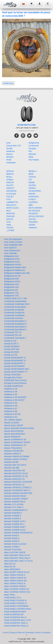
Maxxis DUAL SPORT (14, 425)
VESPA (32, 225)
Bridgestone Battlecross (15, 270)
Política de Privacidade (25, 633)
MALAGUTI (11, 205)
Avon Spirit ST (10, 248)
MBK (31, 205)
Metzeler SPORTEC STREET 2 (18, 488)
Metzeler (32, 154)
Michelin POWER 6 (13, 519)
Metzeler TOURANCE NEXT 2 (17, 490)
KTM (8, 199)
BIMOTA (10, 174)
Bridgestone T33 (11, 296)
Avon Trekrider (11, 253)
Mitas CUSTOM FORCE (15, 552)
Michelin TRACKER (13, 550)
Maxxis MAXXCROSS (14, 431)
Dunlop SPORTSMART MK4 (17, 369)
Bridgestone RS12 (12, 282)
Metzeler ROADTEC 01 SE (16, 476)
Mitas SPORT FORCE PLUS (17, 572)
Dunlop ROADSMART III (15, 358)
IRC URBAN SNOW (13, 420)
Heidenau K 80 (11, 411)
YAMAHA (33, 228)
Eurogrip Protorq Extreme (15, 383)
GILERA (32, 185)
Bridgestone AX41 (12, 262)
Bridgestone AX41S (13, 265)
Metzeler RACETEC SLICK (16, 473)
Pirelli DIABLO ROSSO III (15, 600)
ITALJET (10, 197)
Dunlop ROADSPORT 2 (15, 363)
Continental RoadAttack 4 (15, 324)
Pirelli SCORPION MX (14, 615)
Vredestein (11, 163)
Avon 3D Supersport (13, 239)
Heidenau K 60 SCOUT (14, 400)
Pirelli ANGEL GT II (13, 598)
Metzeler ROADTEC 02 (14, 479)
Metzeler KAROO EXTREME (17, 456)
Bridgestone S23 (11, 287)
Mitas (31, 157)
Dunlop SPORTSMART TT (16, 372)
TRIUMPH (33, 222)
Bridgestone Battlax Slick (15, 267)
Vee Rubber (34, 160)
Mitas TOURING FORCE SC (17, 589)
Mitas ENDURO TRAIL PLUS (17, 555)
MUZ (8, 211)
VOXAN (10, 228)
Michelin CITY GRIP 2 (14, 507)
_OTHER (10, 230)
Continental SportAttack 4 (15, 327)
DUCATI (10, 185)
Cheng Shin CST (14, 146)
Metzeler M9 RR (11, 462)
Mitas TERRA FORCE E (15, 575)
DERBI (32, 182)
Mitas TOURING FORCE (15, 586)
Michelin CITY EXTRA (14, 504)
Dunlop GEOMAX (12, 346)
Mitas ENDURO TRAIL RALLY (17, 558)
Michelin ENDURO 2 (13, 513)
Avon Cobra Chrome (13, 242)
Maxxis (9, 154)
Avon (9, 143)
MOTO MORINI (35, 208)
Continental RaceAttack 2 (15, 321)
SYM (8, 222)
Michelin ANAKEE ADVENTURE (18, 493)
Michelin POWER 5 (13, 516)
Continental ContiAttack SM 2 (17, 304)
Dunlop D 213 (10, 341)
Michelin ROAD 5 (12, 538)
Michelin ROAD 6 (12, 541)
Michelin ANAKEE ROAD (15, 496)
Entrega (12, 633)
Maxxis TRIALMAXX (13, 448)
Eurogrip (32, 148)
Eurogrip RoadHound (13, 386)
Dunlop (9, 148)
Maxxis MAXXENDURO (15, 434)
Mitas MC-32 (10, 564)
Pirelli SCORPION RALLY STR (18, 620)
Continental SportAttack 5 (15, 329)
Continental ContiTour (14, 318)
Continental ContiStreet (14, 315)
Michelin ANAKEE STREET (16, 499)
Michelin (10, 157)
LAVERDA (33, 202)
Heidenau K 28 (11, 389)
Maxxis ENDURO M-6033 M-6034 (19, 428)
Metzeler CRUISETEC (14, 451)
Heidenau (11, 151)
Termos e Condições (43, 633)
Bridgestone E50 (11, 279)
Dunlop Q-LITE (11, 355)
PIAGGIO (10, 216)
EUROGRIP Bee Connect (15, 380)
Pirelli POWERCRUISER (15, 612)
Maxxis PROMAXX (12, 437)
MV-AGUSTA (34, 211)
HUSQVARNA (35, 191)
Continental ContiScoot (14, 313)
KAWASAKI (34, 197)
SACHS (10, 219)
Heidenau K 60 (11, 394)
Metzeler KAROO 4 (13, 454)
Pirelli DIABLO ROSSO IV (15, 603)
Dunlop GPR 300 (12, 349)
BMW (31, 174)
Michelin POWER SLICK (15, 530)
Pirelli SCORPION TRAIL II (16, 623)
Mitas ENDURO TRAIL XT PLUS (18, 561)
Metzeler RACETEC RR (15, 471)
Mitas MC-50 (10, 567)
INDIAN (32, 194)
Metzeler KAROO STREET (16, 459)
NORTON (11, 213)
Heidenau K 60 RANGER (15, 397)
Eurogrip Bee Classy (13, 377)
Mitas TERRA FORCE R (15, 583)
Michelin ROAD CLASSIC (15, 544)
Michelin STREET (12, 547)
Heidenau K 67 (11, 408)
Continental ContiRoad (14, 310)
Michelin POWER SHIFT (15, 527)
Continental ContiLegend (15, 307)
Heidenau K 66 (11, 406)
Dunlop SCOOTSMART (15, 366)
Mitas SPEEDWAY (12, 569)
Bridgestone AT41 (12, 259)
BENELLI (33, 171)
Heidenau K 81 (11, 417)
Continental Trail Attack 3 (15, 338)
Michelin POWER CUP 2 (15, 521)
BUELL (9, 177)
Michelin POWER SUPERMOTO (18, 533)
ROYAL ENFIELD (36, 216)
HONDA (32, 188)
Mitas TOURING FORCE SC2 (17, 592)
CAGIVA (32, 177)
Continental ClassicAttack (15, 301)
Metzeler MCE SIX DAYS (15, 465)
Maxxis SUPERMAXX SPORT (17, 442)
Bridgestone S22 (11, 284)
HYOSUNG (11, 194)
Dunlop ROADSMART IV (15, 361)
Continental (34, 146)
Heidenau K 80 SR (12, 414)
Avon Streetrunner (12, 250)
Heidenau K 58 (11, 392)
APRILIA (10, 171)
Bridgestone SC (11, 290)
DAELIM (10, 182)
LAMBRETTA (12, 202)
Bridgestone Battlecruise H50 (17, 273)
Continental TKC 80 (13, 335)
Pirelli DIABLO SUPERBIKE (16, 606)
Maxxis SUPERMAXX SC (15, 440)
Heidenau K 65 (11, 403)
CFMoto (10, 180)
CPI (30, 180)
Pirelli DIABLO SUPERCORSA (18, 609)
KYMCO (32, 199)
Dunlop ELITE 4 (11, 344)
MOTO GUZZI (12, 208)
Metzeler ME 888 (12, 468)
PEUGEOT (33, 213)
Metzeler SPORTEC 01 (14, 485)
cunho (6, 633)
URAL (9, 225)
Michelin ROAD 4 (12, 535)
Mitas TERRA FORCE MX (16, 581)
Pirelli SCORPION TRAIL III (16, 626)
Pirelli (9, 160)
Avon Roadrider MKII (13, 245)
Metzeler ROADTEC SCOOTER (18, 482)
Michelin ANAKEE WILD (15, 502)
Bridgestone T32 (11, 293)
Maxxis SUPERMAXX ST (15, 445)
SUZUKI (32, 219)
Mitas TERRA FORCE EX (15, 578)
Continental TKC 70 (13, 332)
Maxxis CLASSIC (12, 423)
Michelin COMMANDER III (16, 510)
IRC (30, 151)
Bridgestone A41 (11, 256)
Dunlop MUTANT (12, 352)
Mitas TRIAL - (10, 595)
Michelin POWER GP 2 (14, 524)
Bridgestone (34, 143)
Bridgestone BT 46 (12, 276)
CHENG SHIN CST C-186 (16, 298)
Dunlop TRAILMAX (12, 375)
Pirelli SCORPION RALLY (15, 617)
